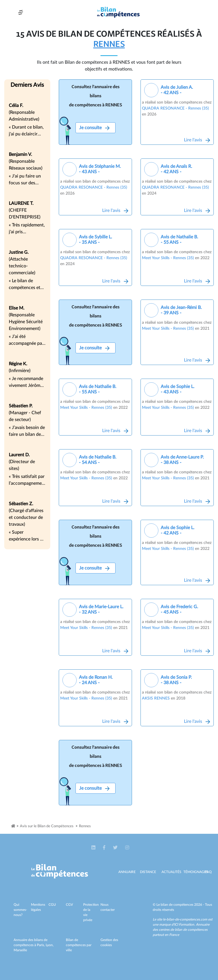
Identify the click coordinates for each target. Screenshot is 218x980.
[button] (94, 848)
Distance (148, 872)
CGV (69, 905)
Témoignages (196, 872)
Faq (208, 872)
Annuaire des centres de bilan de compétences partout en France (181, 930)
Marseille (20, 950)
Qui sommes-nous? (20, 910)
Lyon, (50, 945)
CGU (52, 905)
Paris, (41, 945)
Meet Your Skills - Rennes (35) (168, 258)
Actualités (171, 872)
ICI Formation (184, 925)
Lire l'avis (197, 140)
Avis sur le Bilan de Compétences (47, 826)
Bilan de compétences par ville (79, 945)
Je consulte (94, 128)
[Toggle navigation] (21, 12)
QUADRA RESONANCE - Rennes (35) (175, 108)
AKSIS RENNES (156, 698)
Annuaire (127, 872)
